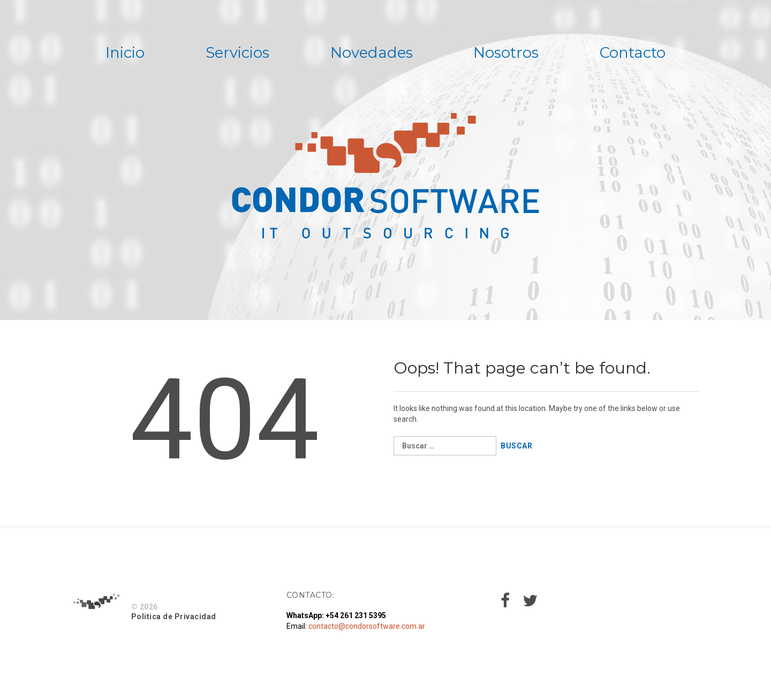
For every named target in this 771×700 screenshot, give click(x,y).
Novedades (371, 53)
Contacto (637, 53)
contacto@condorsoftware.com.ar (367, 627)
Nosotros (508, 53)
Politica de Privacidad (174, 617)
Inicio (122, 53)
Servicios (236, 53)
